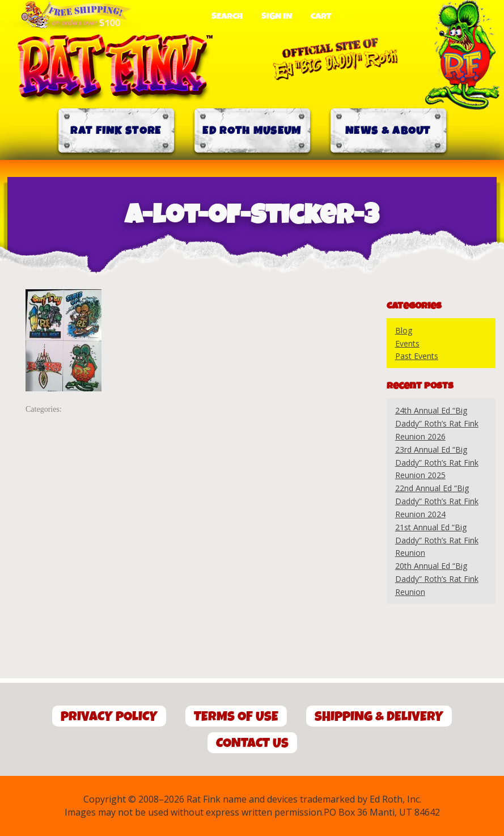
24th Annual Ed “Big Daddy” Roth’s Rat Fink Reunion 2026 (437, 423)
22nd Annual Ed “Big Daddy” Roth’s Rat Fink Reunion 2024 (437, 501)
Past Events (417, 356)
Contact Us (252, 743)
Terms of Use (236, 717)
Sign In (277, 16)
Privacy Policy (109, 717)
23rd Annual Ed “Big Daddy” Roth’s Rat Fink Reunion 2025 (437, 463)
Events (407, 343)
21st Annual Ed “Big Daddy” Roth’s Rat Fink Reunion (437, 540)
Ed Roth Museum (252, 131)
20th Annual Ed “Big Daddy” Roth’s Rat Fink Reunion (437, 579)
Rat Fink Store (116, 131)
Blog (404, 330)
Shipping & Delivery (379, 717)
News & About (388, 131)
